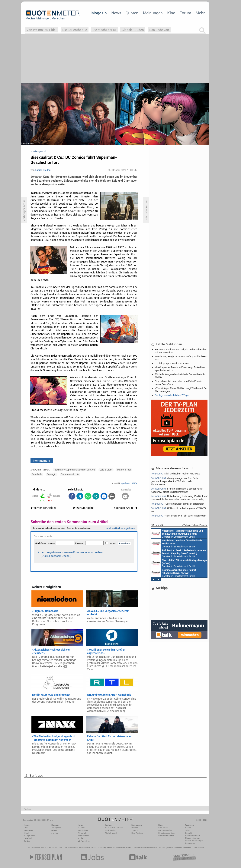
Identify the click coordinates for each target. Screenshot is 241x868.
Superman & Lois (70, 474)
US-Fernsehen (84, 841)
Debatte (135, 828)
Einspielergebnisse (166, 833)
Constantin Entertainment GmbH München (177, 533)
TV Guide (116, 848)
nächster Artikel (126, 508)
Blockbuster (126, 848)
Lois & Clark (106, 470)
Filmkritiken (69, 848)
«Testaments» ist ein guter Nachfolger (178, 516)
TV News (92, 848)
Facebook (28, 838)
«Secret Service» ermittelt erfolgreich (178, 504)
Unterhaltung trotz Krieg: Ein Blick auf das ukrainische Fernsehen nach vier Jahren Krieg (179, 498)
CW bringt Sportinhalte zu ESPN (172, 363)
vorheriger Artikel (43, 508)
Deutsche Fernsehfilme (183, 848)
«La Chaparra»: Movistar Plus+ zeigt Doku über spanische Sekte (180, 369)
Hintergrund (56, 828)
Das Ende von (159, 30)
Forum (185, 13)
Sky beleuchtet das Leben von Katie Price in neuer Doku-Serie (179, 383)
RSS (26, 828)
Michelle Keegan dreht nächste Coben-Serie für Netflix (180, 376)
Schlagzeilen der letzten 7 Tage (172, 395)
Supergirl (51, 474)
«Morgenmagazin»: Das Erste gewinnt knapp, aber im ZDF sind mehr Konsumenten (175, 481)
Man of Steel (124, 470)
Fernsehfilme (138, 848)
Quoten (132, 13)
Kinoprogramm (165, 848)
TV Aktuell (42, 848)
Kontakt (189, 833)
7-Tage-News (30, 836)
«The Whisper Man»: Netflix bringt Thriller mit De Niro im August (181, 390)
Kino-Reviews (137, 833)
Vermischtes (83, 830)
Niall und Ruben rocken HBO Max (175, 474)
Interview (55, 833)
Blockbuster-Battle (166, 836)
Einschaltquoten (104, 848)
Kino (171, 13)
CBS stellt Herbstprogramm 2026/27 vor (179, 510)
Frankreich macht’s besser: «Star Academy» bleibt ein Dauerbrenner (177, 490)
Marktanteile (110, 830)
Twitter (27, 841)
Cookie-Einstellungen (194, 841)
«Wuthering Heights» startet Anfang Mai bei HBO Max (181, 358)
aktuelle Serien (151, 848)
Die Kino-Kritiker (165, 830)
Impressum (190, 843)
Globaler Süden (133, 30)
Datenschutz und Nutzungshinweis (193, 837)
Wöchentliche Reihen (114, 828)
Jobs (187, 830)
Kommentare (42, 460)
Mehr (200, 13)
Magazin (99, 13)
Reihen (54, 830)
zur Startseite (83, 508)
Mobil (26, 833)
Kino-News (163, 828)
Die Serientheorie (75, 30)
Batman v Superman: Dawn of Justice (75, 470)
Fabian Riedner (43, 170)
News (116, 13)
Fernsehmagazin (55, 848)
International (83, 836)
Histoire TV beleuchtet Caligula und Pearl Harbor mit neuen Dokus (181, 351)
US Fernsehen (81, 848)
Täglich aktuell (111, 833)
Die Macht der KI (104, 30)
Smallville (37, 474)
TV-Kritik (135, 830)
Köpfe (80, 838)
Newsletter (28, 830)
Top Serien (198, 848)
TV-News (82, 828)
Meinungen (153, 13)
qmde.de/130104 (129, 483)
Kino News (32, 848)
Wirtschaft (82, 833)
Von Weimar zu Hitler (42, 30)
